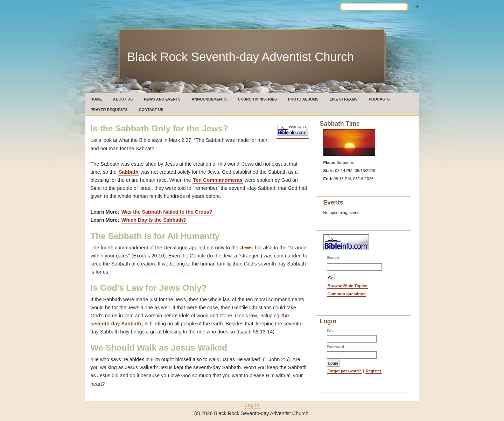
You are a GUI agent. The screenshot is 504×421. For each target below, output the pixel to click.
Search (333, 258)
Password (336, 347)
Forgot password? (345, 371)
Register (373, 371)
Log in (252, 405)
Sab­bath (129, 172)
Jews (247, 248)
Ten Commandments (218, 180)
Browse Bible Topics (348, 286)
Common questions (347, 294)
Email (332, 331)
